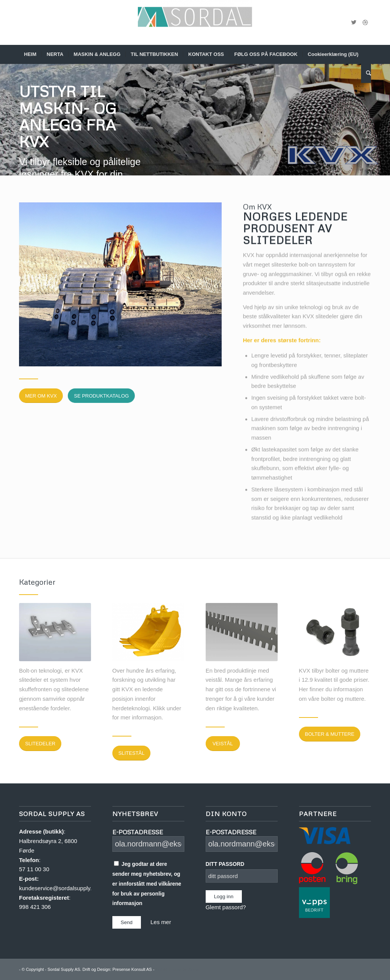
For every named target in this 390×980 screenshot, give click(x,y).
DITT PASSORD (225, 864)
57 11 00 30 (34, 869)
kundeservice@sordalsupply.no (59, 888)
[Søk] (366, 73)
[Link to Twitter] (354, 22)
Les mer (161, 922)
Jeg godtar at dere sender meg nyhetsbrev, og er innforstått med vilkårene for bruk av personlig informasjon (147, 884)
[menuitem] (30, 54)
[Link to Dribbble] (365, 22)
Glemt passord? (226, 907)
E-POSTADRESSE (138, 832)
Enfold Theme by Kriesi (177, 969)
